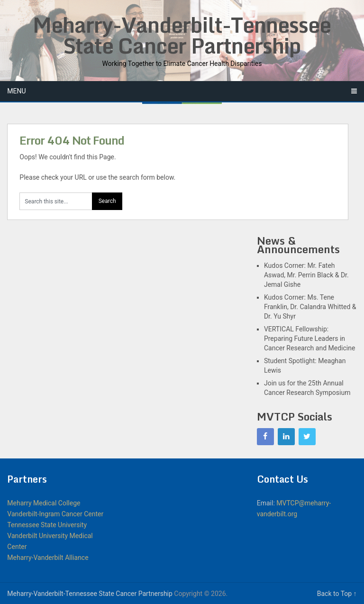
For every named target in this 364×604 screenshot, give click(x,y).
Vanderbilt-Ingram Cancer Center (55, 514)
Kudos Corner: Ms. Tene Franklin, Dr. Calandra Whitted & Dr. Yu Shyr (310, 307)
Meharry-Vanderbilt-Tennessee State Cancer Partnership (182, 35)
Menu (16, 91)
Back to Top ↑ (337, 594)
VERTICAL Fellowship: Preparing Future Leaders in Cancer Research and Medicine (309, 339)
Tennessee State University (47, 525)
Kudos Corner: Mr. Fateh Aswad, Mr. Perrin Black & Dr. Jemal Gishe (306, 275)
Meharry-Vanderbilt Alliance (48, 558)
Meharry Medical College (44, 503)
